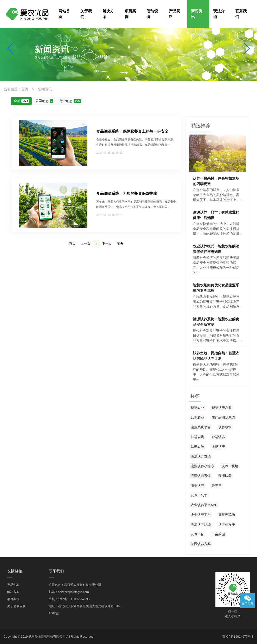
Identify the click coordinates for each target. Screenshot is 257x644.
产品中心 (13, 584)
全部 (21, 101)
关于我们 (86, 14)
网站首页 (64, 14)
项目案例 (130, 14)
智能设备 (152, 14)
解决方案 (108, 14)
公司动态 (44, 101)
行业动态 (70, 101)
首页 (72, 243)
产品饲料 (175, 14)
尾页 (120, 243)
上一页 (86, 243)
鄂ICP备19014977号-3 (238, 636)
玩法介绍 (219, 14)
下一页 (107, 243)
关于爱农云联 (16, 606)
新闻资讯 (197, 14)
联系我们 (241, 14)
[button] (11, 48)
